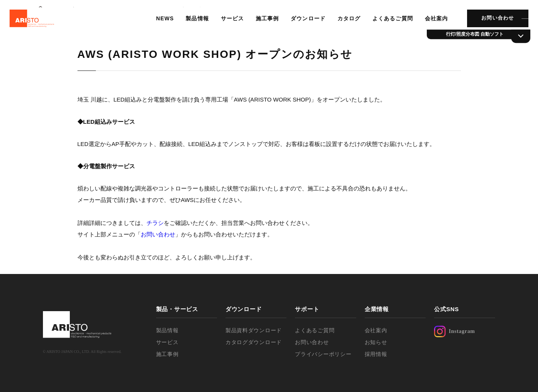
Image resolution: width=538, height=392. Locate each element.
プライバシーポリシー (323, 354)
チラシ (155, 223)
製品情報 (193, 25)
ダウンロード (303, 25)
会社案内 (430, 25)
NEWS (161, 25)
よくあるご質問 (387, 25)
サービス (228, 25)
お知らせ (376, 342)
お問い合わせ (491, 25)
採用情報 (376, 354)
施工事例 (263, 25)
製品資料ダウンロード (254, 330)
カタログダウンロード (254, 342)
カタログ (344, 25)
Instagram (455, 331)
